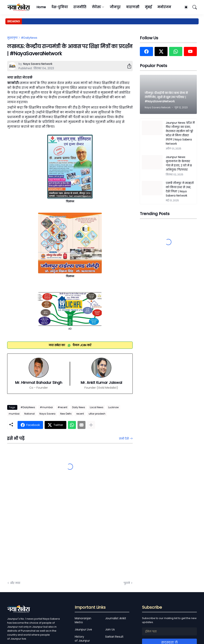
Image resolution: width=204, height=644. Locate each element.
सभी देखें (124, 439)
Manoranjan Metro (83, 620)
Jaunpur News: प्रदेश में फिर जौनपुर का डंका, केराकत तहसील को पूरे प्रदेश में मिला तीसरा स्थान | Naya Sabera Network (180, 133)
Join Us (110, 629)
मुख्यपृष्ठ (12, 38)
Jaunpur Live (83, 629)
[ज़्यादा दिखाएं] (91, 425)
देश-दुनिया (60, 7)
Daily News (79, 407)
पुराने (127, 583)
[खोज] (193, 7)
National (29, 414)
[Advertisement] (47, 533)
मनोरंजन (164, 7)
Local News (97, 407)
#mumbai (46, 407)
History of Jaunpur (82, 639)
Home (41, 7)
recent (80, 414)
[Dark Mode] (184, 7)
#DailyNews (29, 38)
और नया (15, 583)
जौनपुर (115, 7)
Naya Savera (47, 414)
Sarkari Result (114, 637)
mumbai (14, 414)
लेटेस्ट (96, 7)
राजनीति (80, 7)
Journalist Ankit (116, 618)
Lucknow (113, 407)
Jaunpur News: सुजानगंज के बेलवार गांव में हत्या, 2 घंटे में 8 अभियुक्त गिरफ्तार (179, 163)
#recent (62, 407)
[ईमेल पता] (169, 631)
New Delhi (66, 414)
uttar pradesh (97, 414)
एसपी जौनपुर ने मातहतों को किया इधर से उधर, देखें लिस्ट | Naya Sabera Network (180, 189)
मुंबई (148, 7)
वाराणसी (133, 7)
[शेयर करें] (128, 66)
